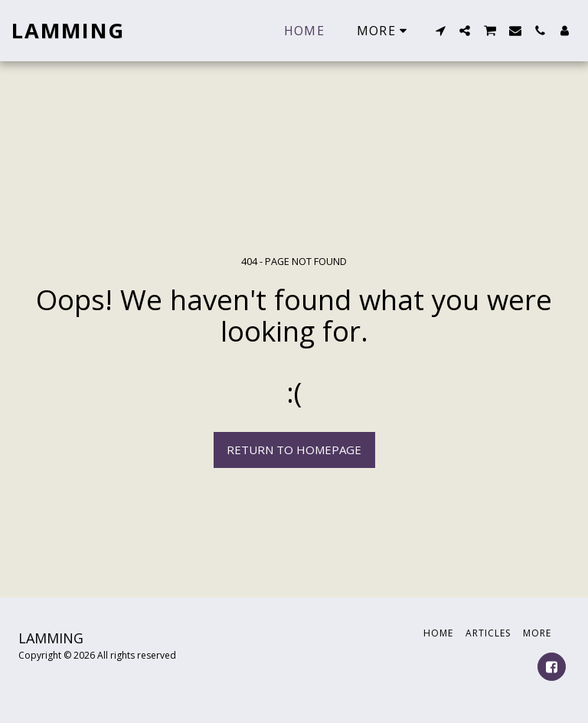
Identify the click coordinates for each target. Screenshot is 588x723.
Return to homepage (294, 450)
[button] (440, 31)
